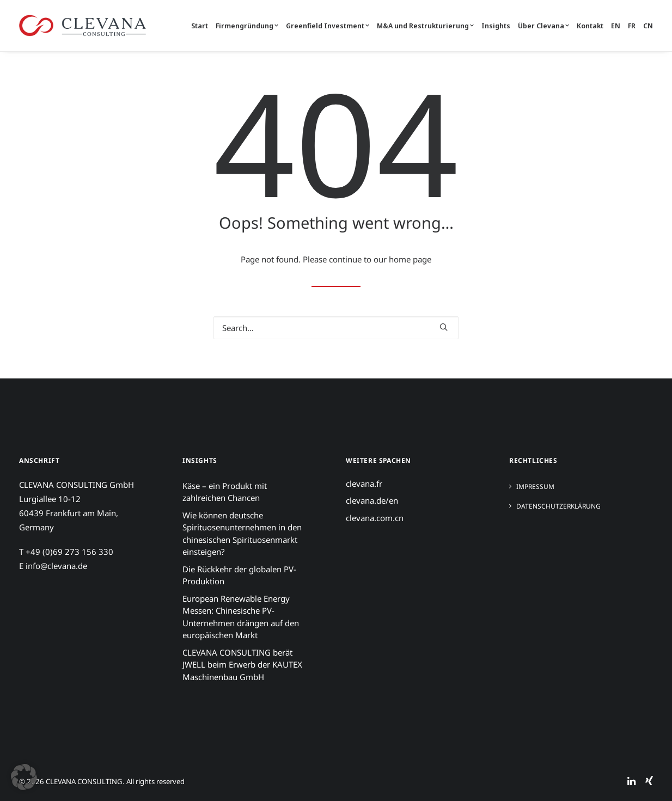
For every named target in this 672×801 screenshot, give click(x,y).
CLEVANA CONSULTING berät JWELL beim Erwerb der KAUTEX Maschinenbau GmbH (242, 665)
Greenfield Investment (328, 26)
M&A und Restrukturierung (425, 26)
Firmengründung (247, 26)
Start (200, 26)
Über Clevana (543, 26)
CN (648, 26)
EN (616, 26)
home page (410, 259)
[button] (444, 327)
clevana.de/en (372, 500)
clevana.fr (364, 484)
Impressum (535, 487)
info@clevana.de (56, 566)
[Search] (336, 328)
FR (632, 26)
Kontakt (590, 26)
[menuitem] (201, 26)
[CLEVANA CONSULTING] (83, 26)
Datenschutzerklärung (558, 506)
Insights (496, 26)
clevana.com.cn (375, 518)
